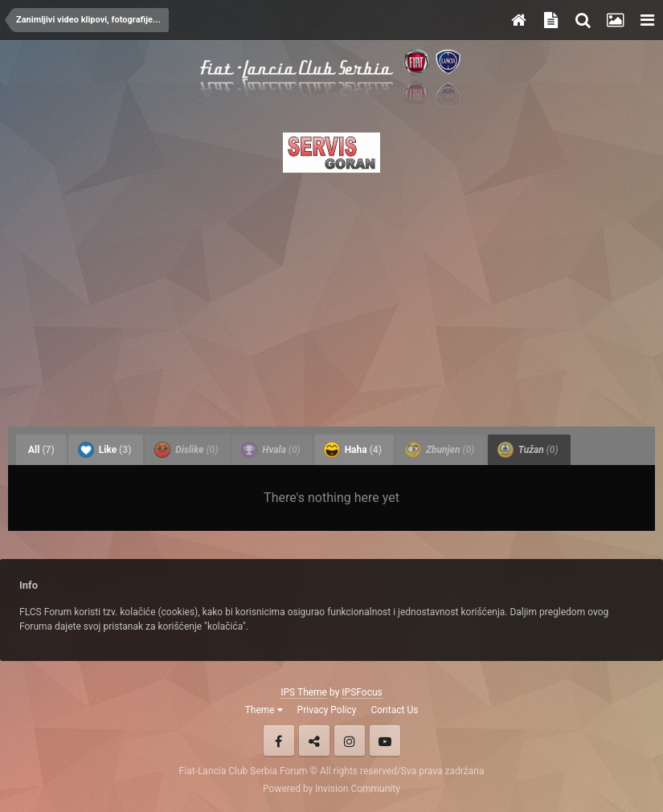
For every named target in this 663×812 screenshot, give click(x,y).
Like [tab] (105, 450)
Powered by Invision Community (331, 789)
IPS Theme (304, 692)
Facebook (279, 741)
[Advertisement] (331, 295)
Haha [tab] (353, 450)
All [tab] (41, 450)
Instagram (350, 741)
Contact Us (394, 710)
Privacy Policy (327, 710)
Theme (264, 710)
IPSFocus (362, 692)
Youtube (385, 741)
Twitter (314, 741)
